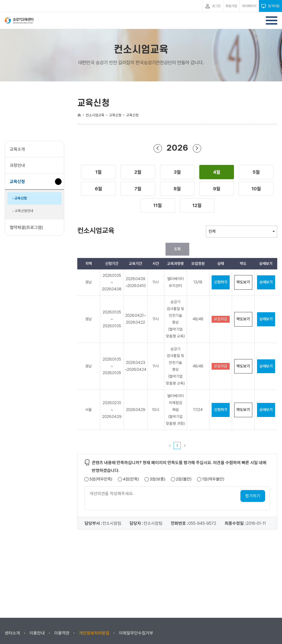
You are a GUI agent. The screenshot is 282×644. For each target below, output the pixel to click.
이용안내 (37, 633)
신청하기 (221, 282)
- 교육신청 (19, 198)
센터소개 (12, 633)
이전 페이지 (170, 446)
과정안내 (17, 165)
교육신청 (19, 184)
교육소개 (17, 149)
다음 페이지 (185, 446)
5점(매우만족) (101, 479)
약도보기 (243, 282)
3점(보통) (158, 479)
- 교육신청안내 (23, 211)
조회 (177, 249)
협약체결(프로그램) (26, 227)
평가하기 (253, 496)
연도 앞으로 (197, 148)
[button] (98, 172)
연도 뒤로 (158, 148)
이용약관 (62, 633)
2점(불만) (184, 479)
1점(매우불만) (213, 479)
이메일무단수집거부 (136, 633)
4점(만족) (131, 479)
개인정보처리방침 (94, 633)
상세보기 (266, 282)
